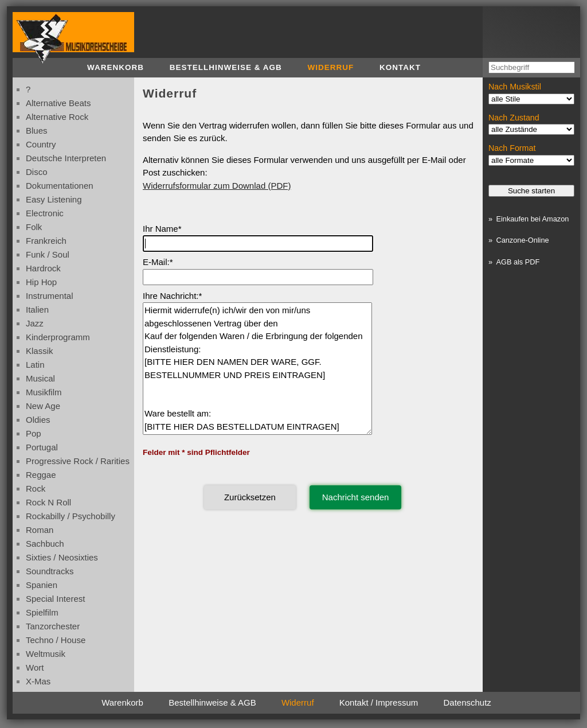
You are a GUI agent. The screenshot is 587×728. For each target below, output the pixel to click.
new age (43, 406)
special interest (55, 599)
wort (35, 667)
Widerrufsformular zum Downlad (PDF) (217, 186)
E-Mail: (156, 262)
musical (40, 378)
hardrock (43, 268)
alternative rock (57, 117)
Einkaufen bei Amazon (532, 219)
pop (34, 433)
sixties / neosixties (62, 557)
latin (35, 365)
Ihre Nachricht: (171, 296)
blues (37, 131)
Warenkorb (116, 67)
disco (37, 172)
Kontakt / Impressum (379, 702)
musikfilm (44, 392)
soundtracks (50, 571)
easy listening (54, 199)
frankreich (46, 241)
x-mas (38, 681)
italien (37, 310)
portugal (42, 447)
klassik (40, 351)
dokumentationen (60, 186)
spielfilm (42, 612)
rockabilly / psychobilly (71, 516)
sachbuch (45, 544)
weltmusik (46, 654)
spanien (42, 585)
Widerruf (331, 67)
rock (36, 488)
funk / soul (48, 254)
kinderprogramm (58, 337)
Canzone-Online (522, 240)
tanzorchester (53, 626)
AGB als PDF (518, 262)
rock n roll (48, 502)
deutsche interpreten (66, 158)
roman (40, 530)
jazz (35, 323)
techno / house (56, 640)
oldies (38, 420)
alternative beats (58, 103)
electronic (45, 213)
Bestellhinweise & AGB (226, 67)
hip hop (41, 282)
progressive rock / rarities (78, 461)
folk (34, 227)
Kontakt (400, 67)
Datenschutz (467, 702)
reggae (41, 475)
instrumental (50, 296)
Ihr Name (161, 229)
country (41, 144)
